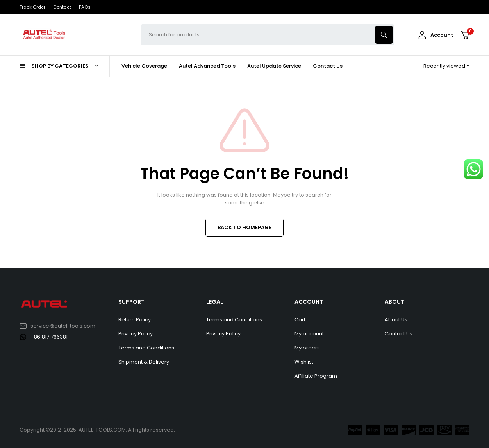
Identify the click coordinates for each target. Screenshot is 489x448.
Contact (62, 7)
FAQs (85, 7)
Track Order (32, 7)
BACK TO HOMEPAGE (244, 227)
